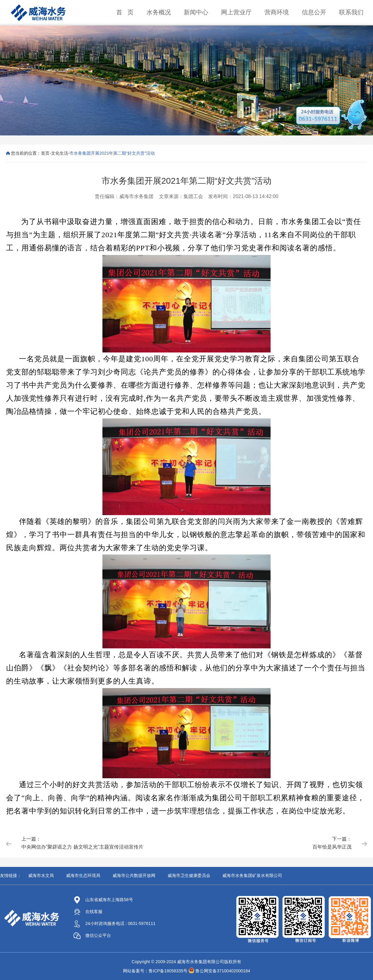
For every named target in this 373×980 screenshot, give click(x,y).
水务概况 (159, 12)
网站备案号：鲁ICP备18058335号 (155, 971)
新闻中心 (196, 12)
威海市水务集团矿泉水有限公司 (252, 875)
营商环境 (277, 12)
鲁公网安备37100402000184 (223, 971)
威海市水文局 (41, 875)
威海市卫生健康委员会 (189, 875)
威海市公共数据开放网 (134, 875)
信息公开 (314, 12)
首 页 (125, 12)
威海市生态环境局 (83, 875)
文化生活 (60, 153)
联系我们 (351, 12)
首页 (45, 153)
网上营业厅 (236, 12)
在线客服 (88, 912)
